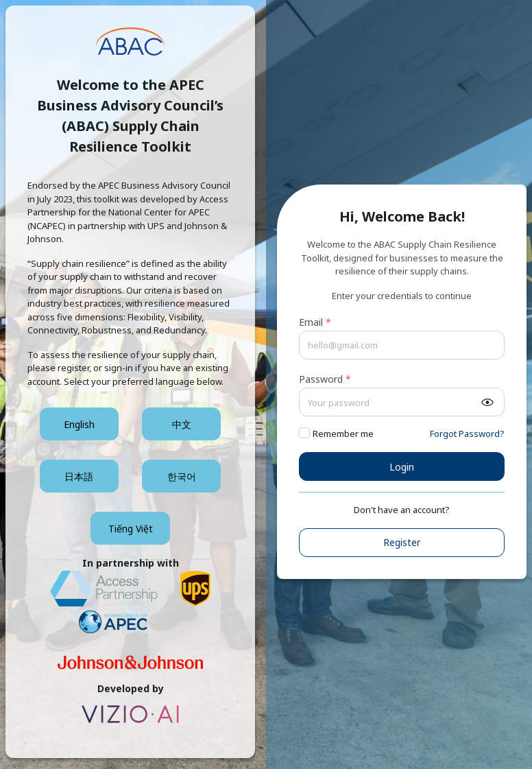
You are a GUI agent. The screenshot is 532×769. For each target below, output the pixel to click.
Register (402, 542)
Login (402, 467)
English (79, 424)
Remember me (343, 434)
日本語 (79, 476)
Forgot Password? (467, 434)
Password (325, 379)
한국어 (182, 476)
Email (315, 322)
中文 (182, 424)
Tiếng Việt (131, 529)
